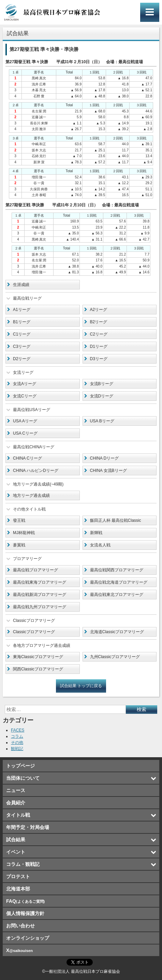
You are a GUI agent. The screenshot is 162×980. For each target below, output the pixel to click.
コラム (17, 736)
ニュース (16, 790)
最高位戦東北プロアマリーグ (117, 595)
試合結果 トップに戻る (81, 686)
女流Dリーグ (102, 396)
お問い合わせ (20, 926)
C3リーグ (22, 346)
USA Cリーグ (25, 433)
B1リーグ (22, 322)
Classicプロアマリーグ (34, 632)
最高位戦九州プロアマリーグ (40, 607)
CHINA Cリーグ (27, 458)
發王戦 (19, 520)
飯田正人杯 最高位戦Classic (116, 520)
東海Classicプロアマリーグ (38, 657)
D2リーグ (22, 359)
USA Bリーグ (102, 421)
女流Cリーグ (25, 396)
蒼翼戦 (19, 545)
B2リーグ (99, 322)
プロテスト (18, 876)
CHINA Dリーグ (105, 458)
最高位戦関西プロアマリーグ (117, 570)
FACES (18, 730)
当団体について (23, 778)
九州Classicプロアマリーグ (115, 657)
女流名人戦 (100, 545)
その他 (17, 743)
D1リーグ (99, 346)
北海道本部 (18, 889)
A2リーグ (99, 310)
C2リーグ (99, 334)
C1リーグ (22, 334)
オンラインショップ (28, 938)
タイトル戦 (18, 815)
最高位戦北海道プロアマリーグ (119, 582)
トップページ (20, 766)
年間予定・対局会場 (28, 827)
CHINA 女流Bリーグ (108, 471)
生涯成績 (21, 285)
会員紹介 (16, 803)
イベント (16, 852)
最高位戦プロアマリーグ (35, 570)
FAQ (25, 901)
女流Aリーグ (25, 384)
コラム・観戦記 (23, 864)
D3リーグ (99, 359)
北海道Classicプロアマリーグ (117, 632)
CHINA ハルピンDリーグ (36, 471)
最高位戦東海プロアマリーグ (40, 582)
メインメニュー (150, 12)
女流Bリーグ (102, 384)
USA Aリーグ (25, 421)
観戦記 (17, 749)
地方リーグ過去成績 (31, 495)
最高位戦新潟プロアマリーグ (40, 595)
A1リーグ (22, 310)
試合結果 (16, 840)
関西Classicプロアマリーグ (38, 669)
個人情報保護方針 (25, 913)
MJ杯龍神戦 (24, 533)
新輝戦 (96, 533)
